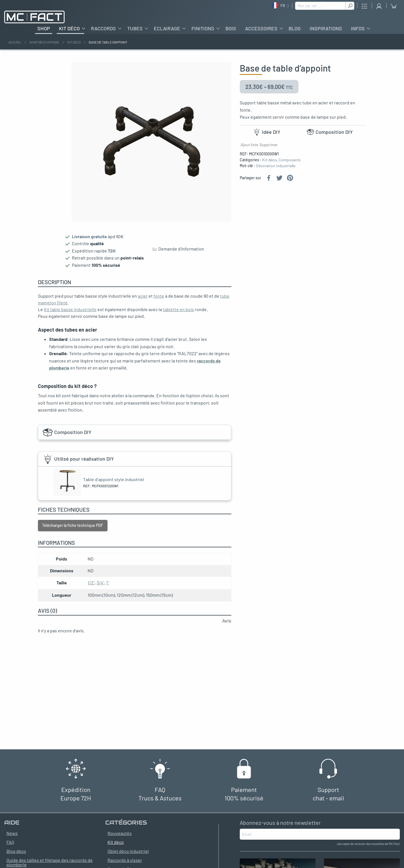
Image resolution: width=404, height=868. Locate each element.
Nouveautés (120, 833)
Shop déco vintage (44, 42)
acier (143, 296)
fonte (159, 296)
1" (108, 583)
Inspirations (326, 28)
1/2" (91, 583)
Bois (231, 28)
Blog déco (16, 851)
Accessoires (261, 28)
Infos (358, 28)
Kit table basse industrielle (70, 309)
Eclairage (167, 28)
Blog (295, 28)
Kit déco (69, 28)
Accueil (15, 42)
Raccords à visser (125, 860)
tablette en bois (178, 309)
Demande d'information (178, 249)
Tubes (135, 28)
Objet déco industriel (128, 851)
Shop (44, 28)
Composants (290, 160)
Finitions (203, 28)
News (12, 833)
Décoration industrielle (276, 166)
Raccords (103, 28)
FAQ (10, 842)
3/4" (100, 583)
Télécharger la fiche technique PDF (73, 525)
